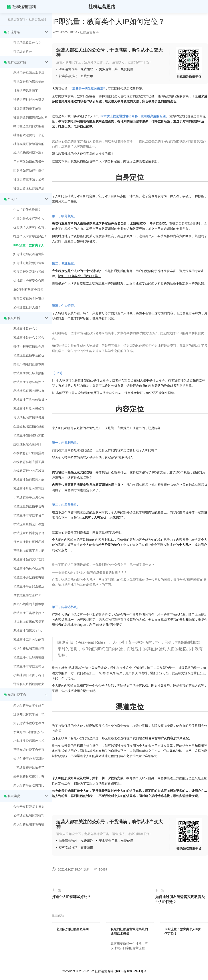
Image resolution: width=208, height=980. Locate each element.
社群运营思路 (38, 19)
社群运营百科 (16, 19)
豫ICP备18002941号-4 (131, 971)
